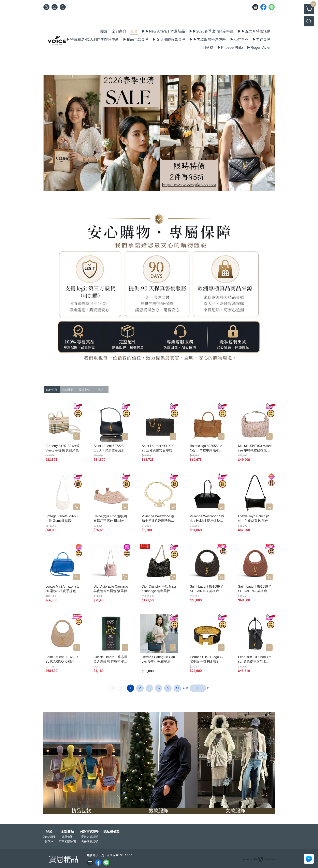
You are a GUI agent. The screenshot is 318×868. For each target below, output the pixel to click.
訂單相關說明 (67, 842)
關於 (49, 832)
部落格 (49, 842)
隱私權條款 (112, 832)
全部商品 (67, 832)
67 (159, 688)
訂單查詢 (67, 837)
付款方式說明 (90, 832)
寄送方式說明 (90, 837)
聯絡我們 (49, 837)
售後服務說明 (90, 842)
